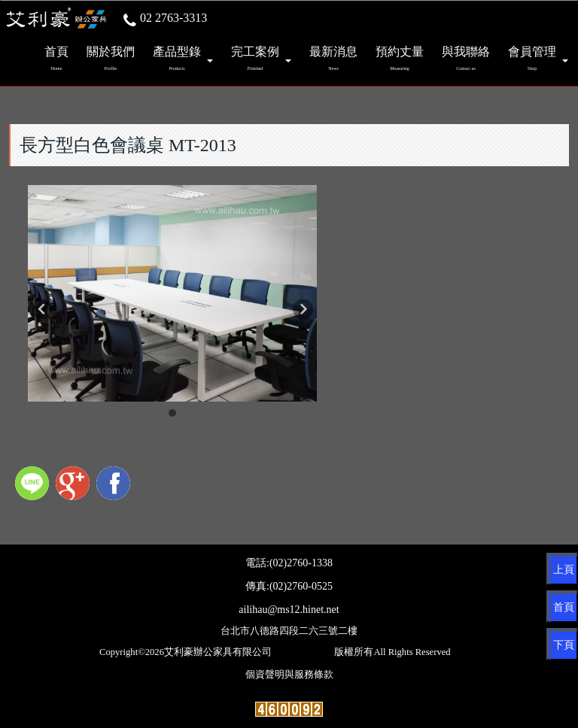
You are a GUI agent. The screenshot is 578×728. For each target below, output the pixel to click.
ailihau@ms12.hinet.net (289, 610)
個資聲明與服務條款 (289, 675)
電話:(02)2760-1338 (289, 563)
